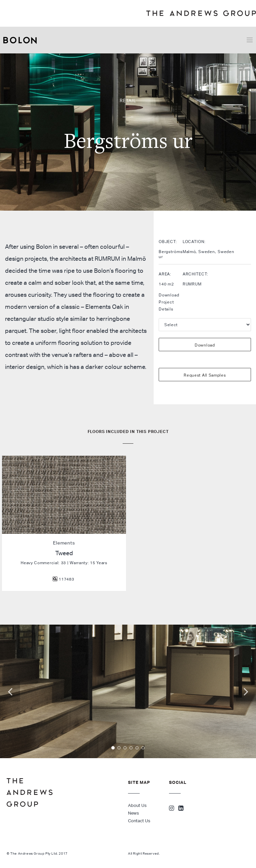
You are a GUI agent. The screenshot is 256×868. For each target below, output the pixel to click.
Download (205, 345)
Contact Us (139, 821)
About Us (137, 805)
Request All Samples (205, 375)
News (133, 813)
